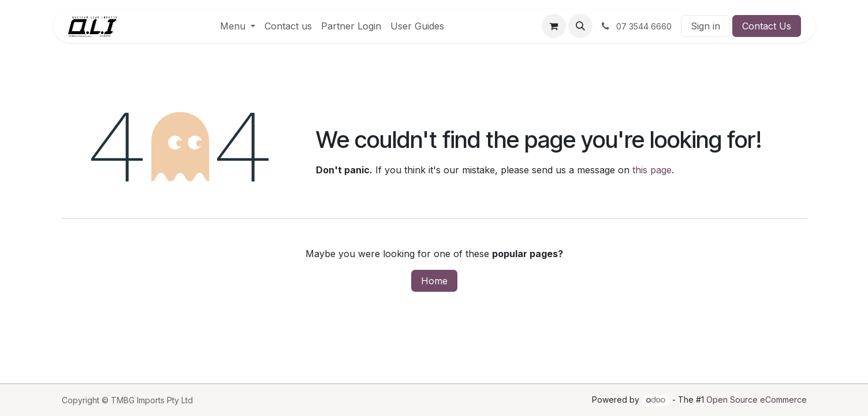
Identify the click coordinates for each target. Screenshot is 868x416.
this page (652, 170)
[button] (580, 26)
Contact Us (767, 26)
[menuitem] (238, 26)
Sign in (705, 26)
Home (434, 281)
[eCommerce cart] (554, 26)
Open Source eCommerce (757, 400)
